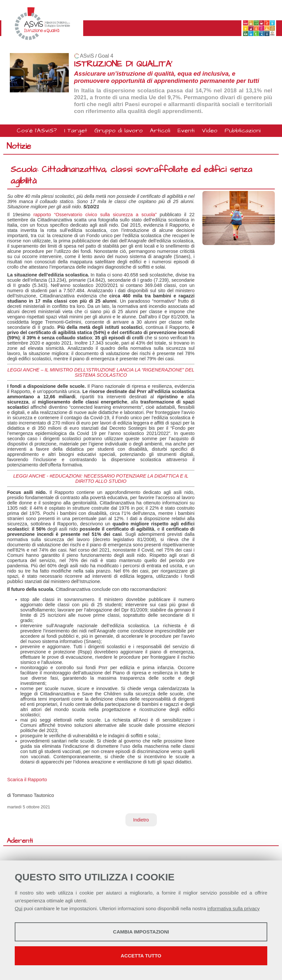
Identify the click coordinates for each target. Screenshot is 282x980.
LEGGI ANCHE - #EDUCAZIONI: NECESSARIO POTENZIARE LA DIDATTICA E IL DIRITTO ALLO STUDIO (101, 479)
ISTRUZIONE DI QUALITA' (123, 64)
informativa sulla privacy (234, 908)
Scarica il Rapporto (27, 780)
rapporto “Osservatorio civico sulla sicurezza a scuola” (95, 215)
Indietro (141, 820)
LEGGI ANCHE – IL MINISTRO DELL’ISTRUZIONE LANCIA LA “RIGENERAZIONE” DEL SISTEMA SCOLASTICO (101, 372)
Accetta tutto (141, 956)
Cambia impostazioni (141, 932)
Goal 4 (106, 56)
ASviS (87, 56)
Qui (19, 908)
